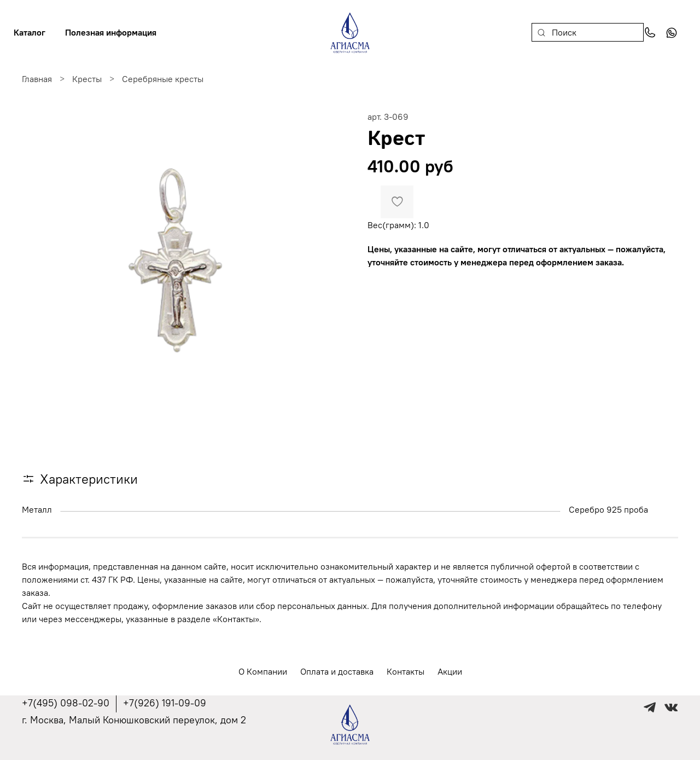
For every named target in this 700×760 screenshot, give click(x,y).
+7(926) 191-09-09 (165, 703)
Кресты (87, 79)
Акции (450, 671)
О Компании (263, 671)
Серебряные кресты (163, 79)
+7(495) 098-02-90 (66, 703)
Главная (37, 79)
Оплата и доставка (337, 671)
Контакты (406, 671)
